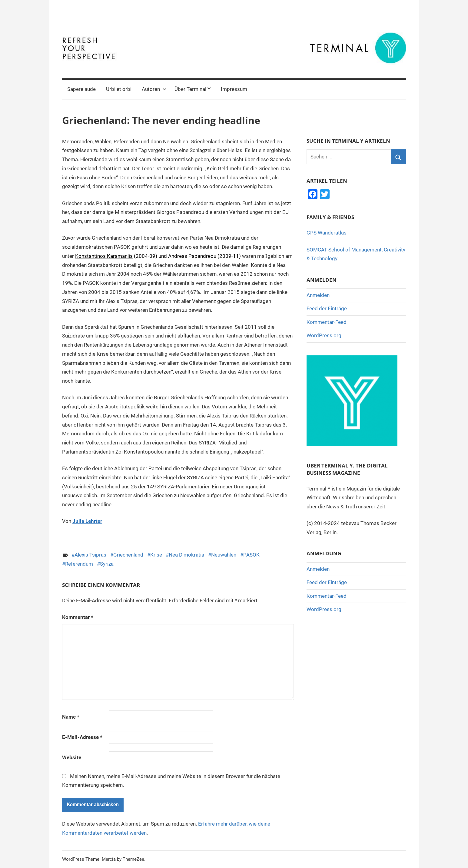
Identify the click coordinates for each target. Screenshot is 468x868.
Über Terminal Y (193, 89)
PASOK (251, 555)
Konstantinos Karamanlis (104, 256)
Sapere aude (81, 89)
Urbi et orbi (119, 89)
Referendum (79, 564)
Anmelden (318, 295)
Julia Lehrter (87, 521)
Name (71, 717)
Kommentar (78, 617)
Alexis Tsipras (90, 555)
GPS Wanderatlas (327, 233)
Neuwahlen (224, 555)
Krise (156, 555)
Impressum (234, 89)
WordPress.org (324, 335)
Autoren (154, 89)
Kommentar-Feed (327, 322)
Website (72, 757)
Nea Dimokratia (186, 555)
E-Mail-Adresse (82, 737)
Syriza (107, 564)
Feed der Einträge (327, 308)
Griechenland (128, 555)
